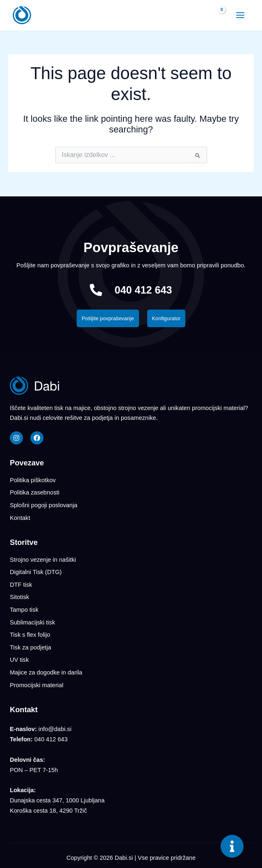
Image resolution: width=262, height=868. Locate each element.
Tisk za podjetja (31, 647)
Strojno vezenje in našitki (43, 560)
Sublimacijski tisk (32, 622)
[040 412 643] (96, 290)
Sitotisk (19, 597)
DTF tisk (21, 585)
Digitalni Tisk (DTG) (36, 572)
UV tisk (19, 660)
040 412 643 (144, 290)
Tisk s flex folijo (30, 635)
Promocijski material (36, 685)
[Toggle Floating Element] (232, 846)
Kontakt (20, 518)
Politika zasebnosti (35, 492)
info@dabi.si (55, 729)
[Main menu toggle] (240, 15)
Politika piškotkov (33, 480)
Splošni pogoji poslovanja (44, 505)
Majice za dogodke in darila (46, 672)
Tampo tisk (24, 610)
